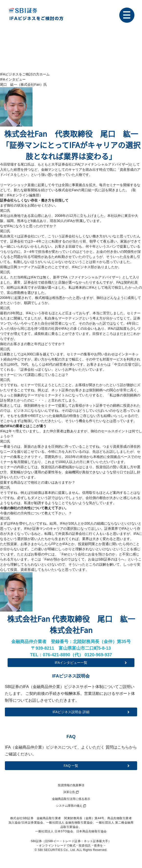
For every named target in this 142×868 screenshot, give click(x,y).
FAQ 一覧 (71, 766)
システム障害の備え (69, 806)
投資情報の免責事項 (71, 785)
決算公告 (69, 792)
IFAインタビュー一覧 (71, 663)
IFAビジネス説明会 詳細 (71, 712)
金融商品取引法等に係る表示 (71, 799)
